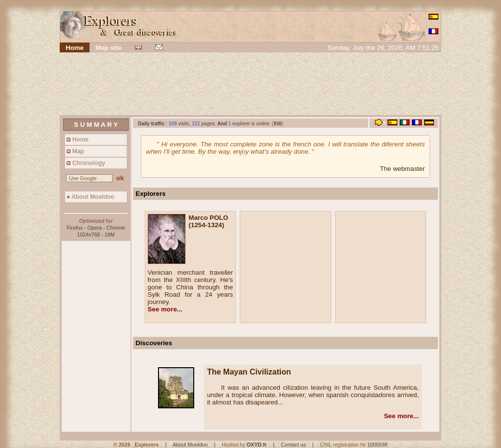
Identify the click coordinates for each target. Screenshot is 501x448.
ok (120, 178)
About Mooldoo (90, 197)
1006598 (378, 445)
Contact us (293, 445)
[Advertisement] (250, 85)
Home (77, 140)
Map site (108, 48)
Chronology (85, 163)
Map (75, 151)
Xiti (278, 123)
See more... (165, 309)
